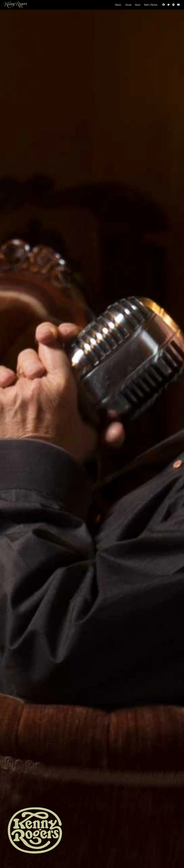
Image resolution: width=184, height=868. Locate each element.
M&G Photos (151, 5)
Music (118, 5)
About (128, 5)
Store (138, 5)
